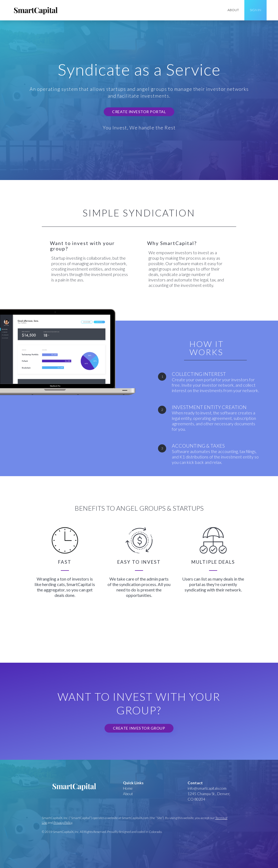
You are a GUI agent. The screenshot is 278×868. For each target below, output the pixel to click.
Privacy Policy (63, 822)
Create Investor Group (139, 728)
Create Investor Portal (139, 112)
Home (128, 788)
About (128, 794)
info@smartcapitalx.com (207, 788)
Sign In (255, 10)
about (233, 10)
